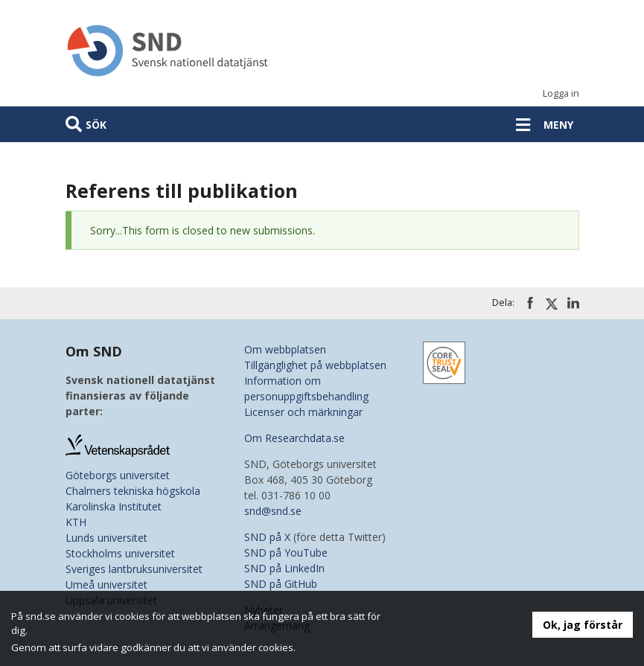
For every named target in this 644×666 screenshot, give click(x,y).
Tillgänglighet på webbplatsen (315, 365)
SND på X (267, 537)
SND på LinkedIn (284, 568)
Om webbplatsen (285, 349)
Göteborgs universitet (118, 475)
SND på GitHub (281, 584)
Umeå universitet (106, 585)
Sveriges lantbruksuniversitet (134, 569)
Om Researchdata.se (294, 438)
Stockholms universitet (120, 553)
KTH (76, 522)
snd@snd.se (273, 511)
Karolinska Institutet (114, 506)
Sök (96, 125)
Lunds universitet (106, 538)
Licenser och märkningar (303, 412)
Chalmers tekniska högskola (133, 491)
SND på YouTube (286, 553)
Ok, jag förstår (583, 625)
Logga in (561, 93)
